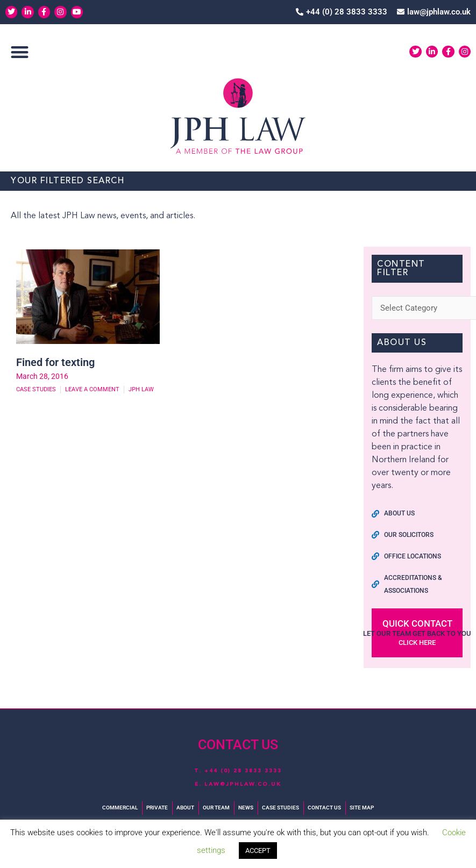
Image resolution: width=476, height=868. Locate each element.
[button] (20, 52)
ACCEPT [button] (258, 851)
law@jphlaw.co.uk (243, 784)
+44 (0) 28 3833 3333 (243, 771)
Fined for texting (55, 362)
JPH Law (141, 389)
